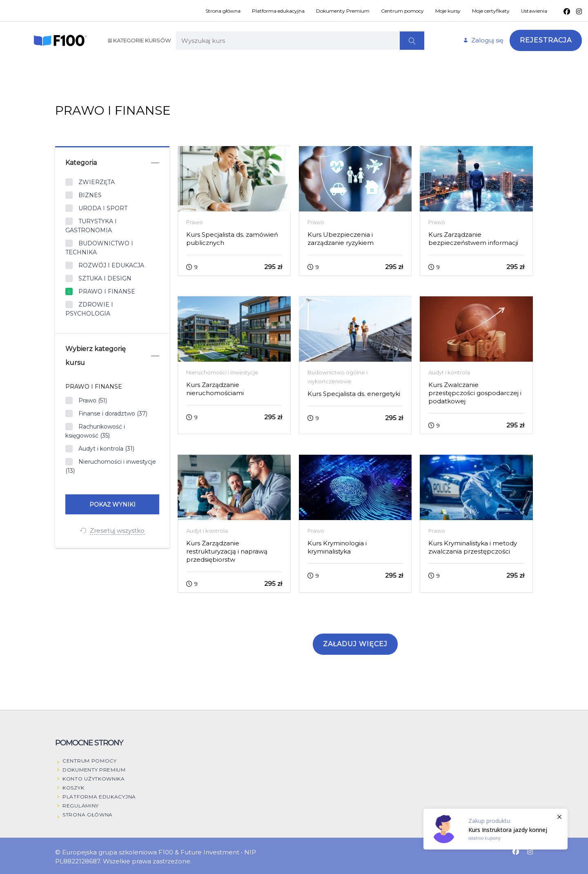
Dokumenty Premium (343, 11)
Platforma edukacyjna (278, 11)
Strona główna (223, 11)
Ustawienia (534, 11)
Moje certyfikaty (491, 11)
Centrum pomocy (402, 11)
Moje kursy (448, 11)
